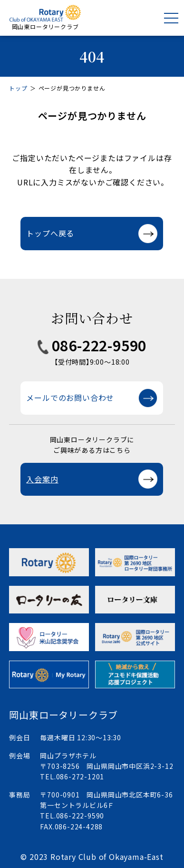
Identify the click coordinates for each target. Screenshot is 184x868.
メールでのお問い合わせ (70, 398)
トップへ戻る (50, 233)
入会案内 (42, 479)
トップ (18, 88)
